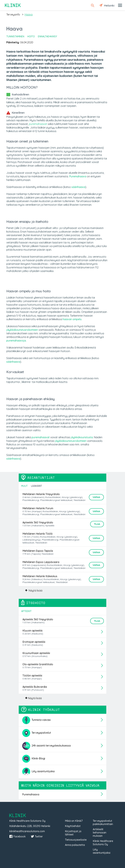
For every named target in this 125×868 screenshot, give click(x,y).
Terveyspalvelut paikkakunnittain (103, 822)
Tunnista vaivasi (36, 720)
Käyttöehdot (73, 826)
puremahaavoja (16, 341)
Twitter (37, 836)
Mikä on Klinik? (74, 821)
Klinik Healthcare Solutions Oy (103, 843)
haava (29, 14)
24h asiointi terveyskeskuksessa (46, 746)
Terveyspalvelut (37, 733)
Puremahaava (78, 176)
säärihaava (78, 187)
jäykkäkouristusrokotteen (22, 330)
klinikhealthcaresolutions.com (27, 831)
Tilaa (97, 524)
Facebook (17, 836)
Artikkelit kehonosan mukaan (100, 832)
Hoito (31, 36)
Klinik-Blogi (34, 759)
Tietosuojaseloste (76, 840)
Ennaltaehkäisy (48, 36)
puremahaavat (38, 124)
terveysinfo (13, 14)
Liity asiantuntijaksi (38, 772)
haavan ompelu (72, 319)
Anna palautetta (75, 845)
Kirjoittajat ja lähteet (73, 833)
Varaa (96, 497)
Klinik (13, 5)
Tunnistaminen (15, 36)
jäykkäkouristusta (82, 437)
